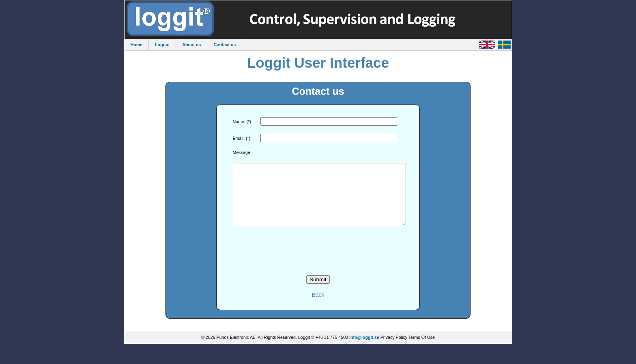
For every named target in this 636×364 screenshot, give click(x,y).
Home (137, 45)
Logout (162, 45)
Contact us (225, 45)
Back (318, 307)
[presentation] (318, 263)
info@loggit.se (364, 349)
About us (191, 45)
